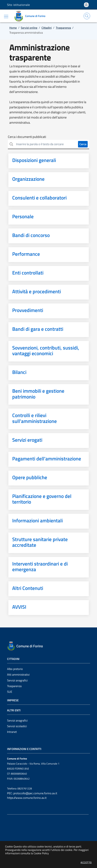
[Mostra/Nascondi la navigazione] (6, 16)
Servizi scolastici (17, 726)
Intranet (12, 732)
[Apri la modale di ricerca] (87, 16)
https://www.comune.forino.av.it (27, 798)
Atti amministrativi (18, 675)
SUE (10, 692)
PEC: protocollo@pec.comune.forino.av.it (32, 793)
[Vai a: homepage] (31, 16)
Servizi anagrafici (17, 680)
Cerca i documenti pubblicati (27, 137)
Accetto (86, 862)
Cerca (83, 144)
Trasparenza (14, 686)
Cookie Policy (41, 853)
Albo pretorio (15, 669)
